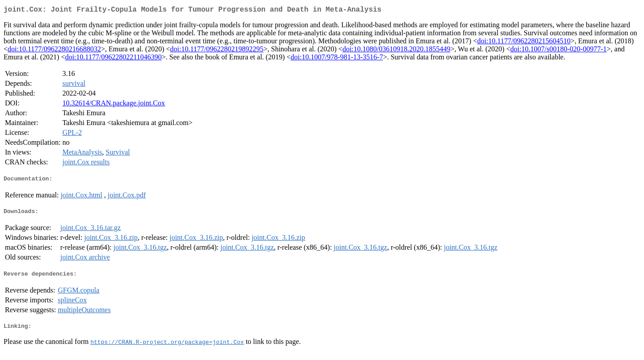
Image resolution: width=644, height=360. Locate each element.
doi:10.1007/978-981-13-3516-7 (337, 59)
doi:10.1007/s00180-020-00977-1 (559, 51)
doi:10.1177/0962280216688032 (54, 51)
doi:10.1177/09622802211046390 (113, 59)
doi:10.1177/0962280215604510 (524, 43)
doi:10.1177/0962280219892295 (217, 51)
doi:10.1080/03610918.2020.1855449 (396, 51)
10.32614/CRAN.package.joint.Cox (113, 105)
